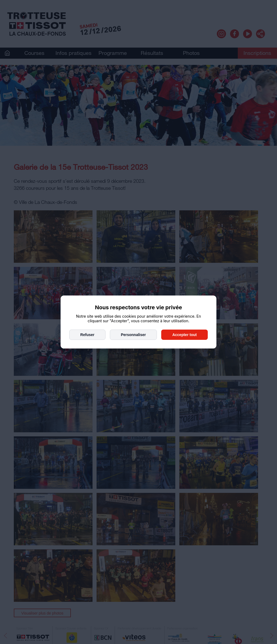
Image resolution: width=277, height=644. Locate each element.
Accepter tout (184, 335)
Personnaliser (133, 335)
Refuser (87, 335)
